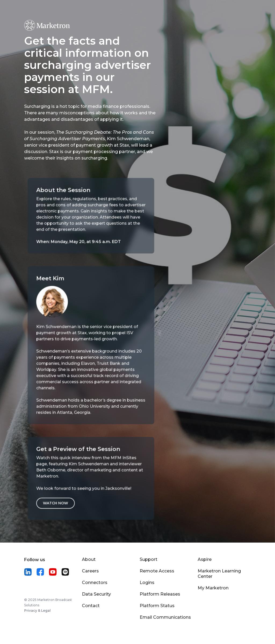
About (89, 559)
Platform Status (157, 606)
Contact (91, 606)
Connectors (95, 583)
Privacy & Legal (37, 611)
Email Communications (165, 617)
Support (149, 559)
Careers (90, 571)
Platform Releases (160, 594)
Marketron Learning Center (219, 574)
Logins (147, 583)
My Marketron (213, 588)
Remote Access (157, 571)
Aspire (205, 559)
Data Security (96, 594)
